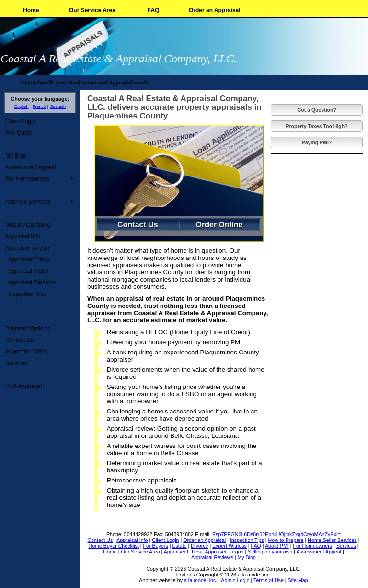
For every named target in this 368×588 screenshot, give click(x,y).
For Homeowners (27, 179)
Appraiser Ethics (29, 259)
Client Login (20, 121)
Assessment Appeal (30, 167)
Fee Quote (19, 133)
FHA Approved (24, 386)
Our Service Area (92, 10)
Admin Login (235, 580)
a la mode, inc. (201, 580)
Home (31, 10)
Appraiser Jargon (27, 248)
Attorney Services (28, 202)
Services (16, 363)
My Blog (16, 156)
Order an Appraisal (215, 10)
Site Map (298, 580)
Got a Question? (317, 110)
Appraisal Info (23, 236)
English (22, 106)
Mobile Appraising (28, 225)
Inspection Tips (27, 294)
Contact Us (19, 340)
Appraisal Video (28, 271)
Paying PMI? (317, 142)
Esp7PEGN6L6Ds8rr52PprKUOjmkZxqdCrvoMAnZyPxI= (276, 534)
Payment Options (27, 329)
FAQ (154, 10)
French (39, 106)
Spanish (58, 106)
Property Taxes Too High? (316, 126)
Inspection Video (27, 352)
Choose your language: (40, 99)
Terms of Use (269, 580)
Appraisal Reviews (32, 282)
